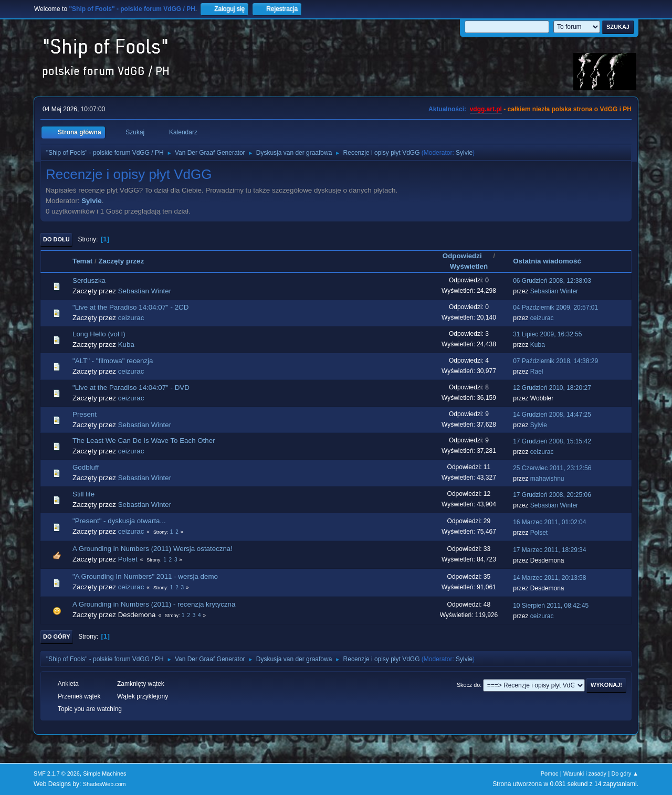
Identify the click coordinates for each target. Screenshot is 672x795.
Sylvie (464, 153)
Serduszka (89, 280)
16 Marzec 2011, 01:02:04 (549, 522)
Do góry (57, 637)
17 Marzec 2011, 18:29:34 (549, 550)
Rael (537, 372)
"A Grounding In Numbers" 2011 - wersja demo (145, 576)
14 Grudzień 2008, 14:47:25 (552, 415)
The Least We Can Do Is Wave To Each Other (144, 441)
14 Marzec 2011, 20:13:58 (549, 578)
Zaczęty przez (121, 261)
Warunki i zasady (585, 773)
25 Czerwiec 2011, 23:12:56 (552, 468)
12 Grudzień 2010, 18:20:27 (552, 388)
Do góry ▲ (625, 773)
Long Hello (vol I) (99, 334)
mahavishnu (547, 479)
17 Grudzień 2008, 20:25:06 (552, 495)
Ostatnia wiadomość (547, 261)
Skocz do (468, 685)
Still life (83, 494)
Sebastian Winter (145, 291)
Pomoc (550, 773)
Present (85, 414)
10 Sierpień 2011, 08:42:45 (551, 606)
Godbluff (86, 467)
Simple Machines (104, 773)
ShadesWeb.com (104, 784)
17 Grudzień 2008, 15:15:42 (552, 441)
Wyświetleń (469, 266)
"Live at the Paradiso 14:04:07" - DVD (131, 388)
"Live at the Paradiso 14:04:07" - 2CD (130, 307)
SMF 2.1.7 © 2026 (57, 773)
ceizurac (131, 318)
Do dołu (56, 239)
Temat (82, 261)
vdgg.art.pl (486, 109)
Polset (539, 533)
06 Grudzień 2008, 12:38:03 (552, 281)
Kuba (126, 344)
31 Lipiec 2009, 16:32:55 (547, 334)
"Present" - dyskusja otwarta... (119, 521)
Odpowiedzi (467, 256)
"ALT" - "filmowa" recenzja (113, 361)
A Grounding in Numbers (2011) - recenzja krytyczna (154, 604)
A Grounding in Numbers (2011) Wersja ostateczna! (153, 549)
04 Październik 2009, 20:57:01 (555, 308)
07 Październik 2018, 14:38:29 (555, 361)
